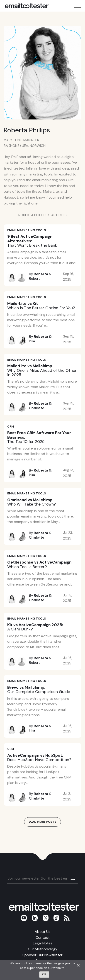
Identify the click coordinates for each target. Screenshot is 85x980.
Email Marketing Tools (27, 230)
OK (44, 974)
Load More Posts (43, 822)
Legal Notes (43, 943)
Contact (43, 937)
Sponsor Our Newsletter (42, 955)
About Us (42, 932)
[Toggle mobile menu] (78, 6)
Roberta (41, 274)
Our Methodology (43, 949)
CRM (11, 427)
